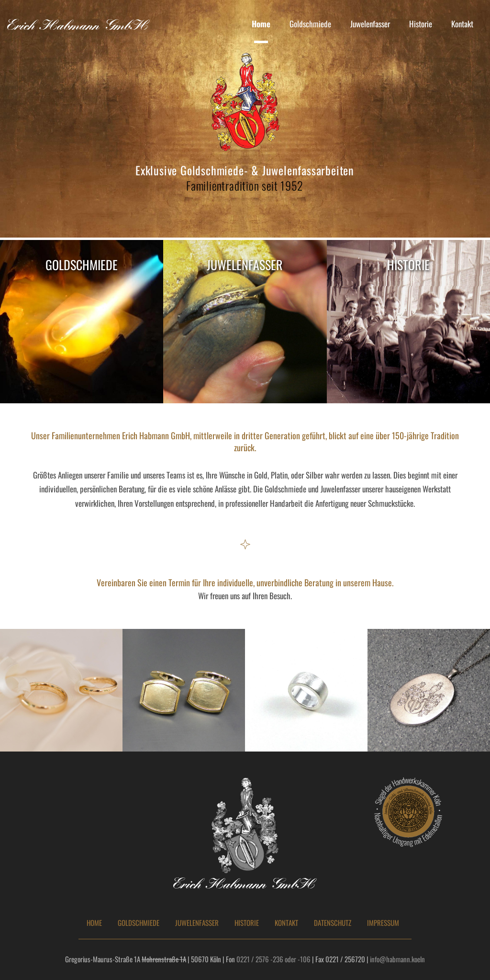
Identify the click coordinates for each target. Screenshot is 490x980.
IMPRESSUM (383, 923)
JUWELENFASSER (197, 923)
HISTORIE (247, 923)
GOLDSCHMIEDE (139, 923)
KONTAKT (286, 923)
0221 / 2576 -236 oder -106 (273, 959)
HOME (94, 923)
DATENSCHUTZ (333, 923)
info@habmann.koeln (397, 959)
